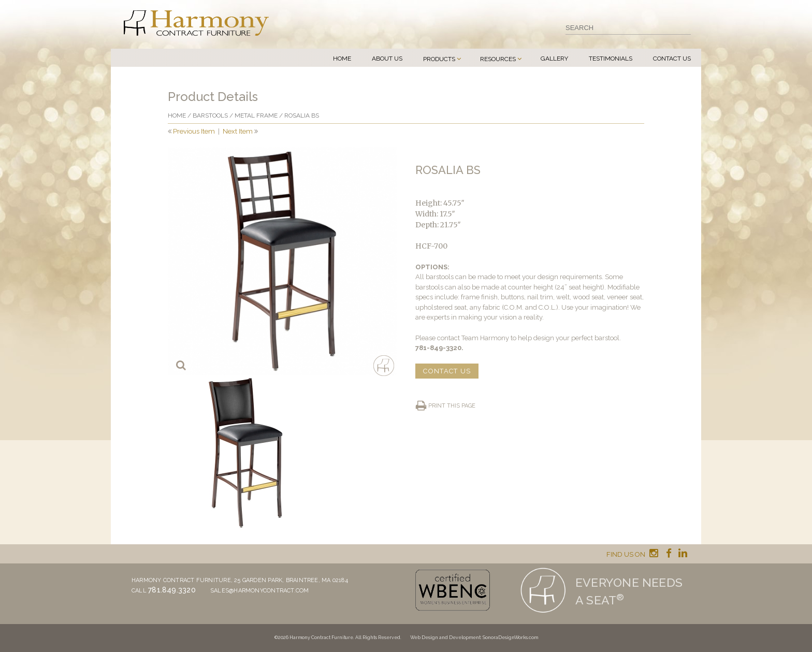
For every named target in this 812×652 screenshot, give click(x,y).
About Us (387, 59)
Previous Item (194, 131)
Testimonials (611, 59)
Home (342, 59)
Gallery (554, 59)
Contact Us (672, 59)
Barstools (210, 115)
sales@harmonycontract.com (260, 591)
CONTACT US (447, 371)
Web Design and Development (445, 637)
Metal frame (256, 115)
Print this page (452, 406)
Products (439, 59)
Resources (498, 59)
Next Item (238, 131)
